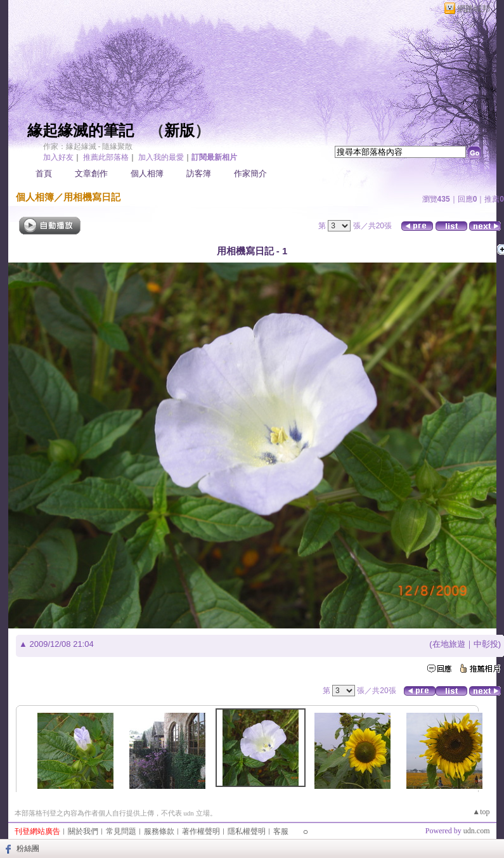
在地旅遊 (449, 644)
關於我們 (83, 831)
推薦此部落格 (106, 157)
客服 (281, 831)
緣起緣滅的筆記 (81, 131)
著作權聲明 (201, 831)
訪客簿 (199, 173)
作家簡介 (250, 173)
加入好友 (58, 157)
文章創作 (91, 173)
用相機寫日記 (92, 197)
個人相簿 (147, 173)
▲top (481, 812)
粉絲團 (28, 848)
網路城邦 (474, 9)
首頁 (44, 173)
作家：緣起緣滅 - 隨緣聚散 (88, 146)
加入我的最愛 (161, 157)
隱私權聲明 (247, 831)
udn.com (477, 831)
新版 (179, 131)
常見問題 (121, 831)
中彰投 (486, 644)
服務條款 (159, 831)
